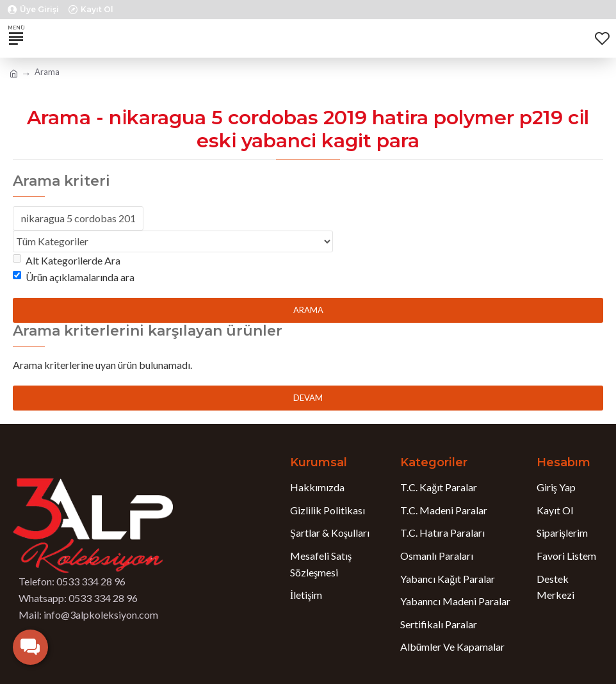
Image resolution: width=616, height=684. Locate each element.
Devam (308, 398)
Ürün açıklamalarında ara (74, 277)
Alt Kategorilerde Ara (67, 260)
